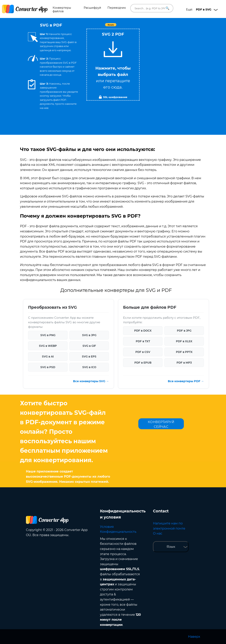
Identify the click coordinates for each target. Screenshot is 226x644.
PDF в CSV (143, 352)
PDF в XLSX (184, 341)
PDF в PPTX (184, 352)
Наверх (194, 637)
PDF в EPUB (143, 363)
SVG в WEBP (48, 346)
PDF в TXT (143, 341)
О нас (158, 533)
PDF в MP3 (184, 363)
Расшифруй (92, 8)
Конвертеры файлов (62, 9)
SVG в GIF (89, 346)
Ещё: (199, 9)
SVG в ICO (89, 367)
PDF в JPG (184, 331)
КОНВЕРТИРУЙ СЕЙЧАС (161, 424)
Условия (107, 527)
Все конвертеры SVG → (91, 381)
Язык (171, 547)
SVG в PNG (48, 335)
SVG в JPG (89, 335)
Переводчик (117, 8)
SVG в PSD (48, 367)
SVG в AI (48, 356)
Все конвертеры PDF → (186, 381)
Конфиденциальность (118, 532)
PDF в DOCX (143, 331)
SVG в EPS (89, 356)
